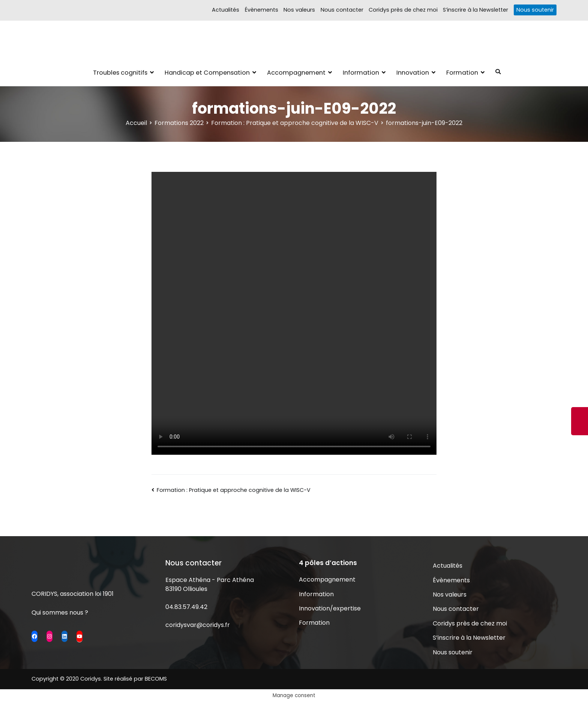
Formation (462, 73)
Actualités (226, 10)
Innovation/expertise (330, 608)
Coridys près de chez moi (403, 10)
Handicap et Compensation (207, 73)
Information (361, 73)
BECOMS (156, 679)
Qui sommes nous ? (60, 613)
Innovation (413, 73)
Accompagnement (296, 73)
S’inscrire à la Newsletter (475, 10)
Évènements (262, 10)
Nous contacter (342, 10)
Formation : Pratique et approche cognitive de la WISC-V (234, 490)
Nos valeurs (299, 10)
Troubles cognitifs (120, 73)
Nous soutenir (535, 10)
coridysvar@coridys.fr (198, 625)
